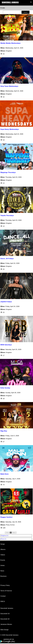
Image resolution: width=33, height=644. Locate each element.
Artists (3, 565)
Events (3, 560)
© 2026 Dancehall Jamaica (9, 635)
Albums (3, 549)
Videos (3, 555)
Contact (3, 596)
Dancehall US (5, 614)
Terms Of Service (6, 591)
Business (3, 576)
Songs (3, 544)
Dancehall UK (5, 619)
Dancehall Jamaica (7, 608)
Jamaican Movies (6, 624)
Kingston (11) (5, 536)
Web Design (4, 630)
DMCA (3, 601)
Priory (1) (4, 539)
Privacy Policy (5, 585)
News (2, 571)
